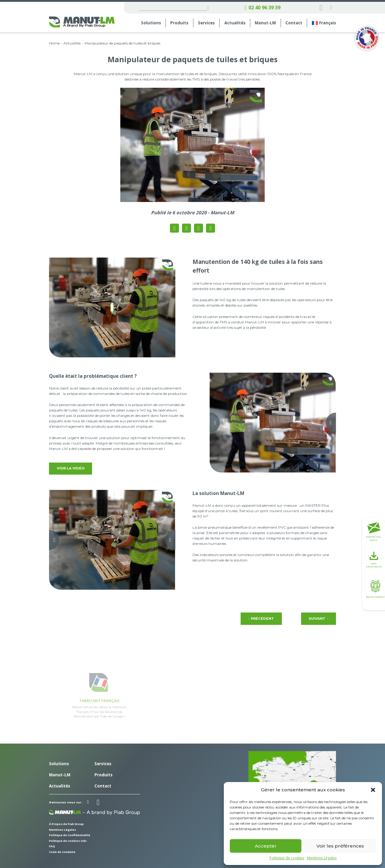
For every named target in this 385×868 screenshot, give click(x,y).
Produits (179, 23)
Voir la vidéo (71, 468)
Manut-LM (265, 23)
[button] (373, 790)
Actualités (235, 23)
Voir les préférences (340, 846)
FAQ (52, 846)
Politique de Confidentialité (70, 835)
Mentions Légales (322, 858)
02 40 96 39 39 (262, 8)
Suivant (318, 619)
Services (206, 23)
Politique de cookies (287, 858)
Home (54, 43)
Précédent (261, 619)
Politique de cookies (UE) (68, 841)
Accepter (266, 846)
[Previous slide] (210, 423)
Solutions (151, 23)
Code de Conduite (62, 852)
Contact (294, 23)
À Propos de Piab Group (66, 824)
